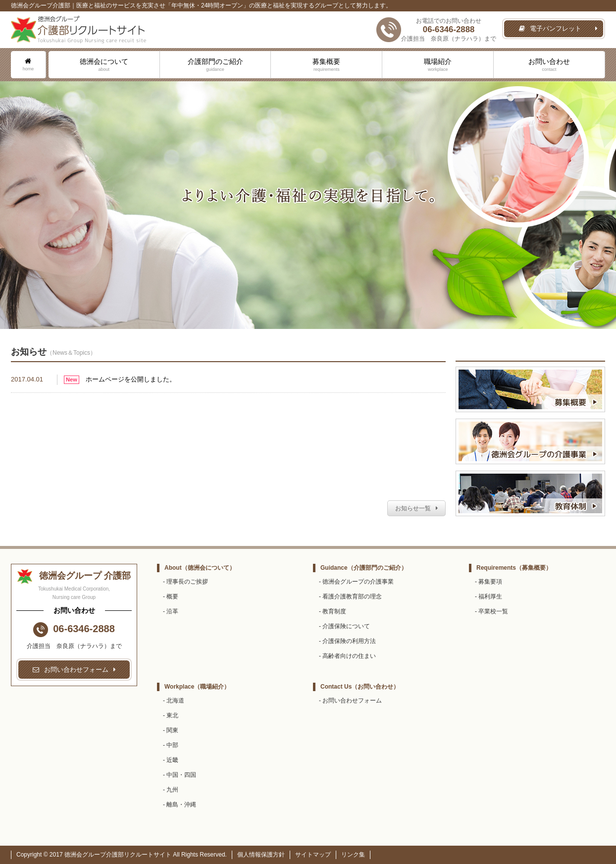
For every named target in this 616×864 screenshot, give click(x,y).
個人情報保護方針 (261, 855)
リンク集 (353, 855)
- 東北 (171, 715)
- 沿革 (171, 611)
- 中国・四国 (180, 775)
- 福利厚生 (488, 596)
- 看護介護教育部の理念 (350, 596)
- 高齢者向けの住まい (347, 656)
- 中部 (171, 745)
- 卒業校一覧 (491, 611)
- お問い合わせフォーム (350, 701)
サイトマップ (313, 855)
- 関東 (171, 730)
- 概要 (171, 596)
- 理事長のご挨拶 (185, 582)
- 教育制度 (333, 611)
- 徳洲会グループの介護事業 (356, 582)
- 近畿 (171, 760)
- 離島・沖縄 (180, 805)
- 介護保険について (344, 626)
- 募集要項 (488, 582)
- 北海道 (174, 701)
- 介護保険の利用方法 (347, 641)
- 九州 (171, 790)
